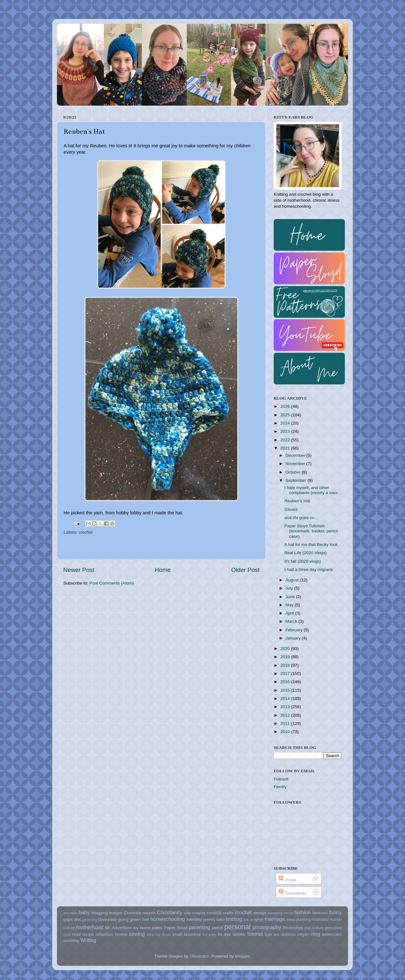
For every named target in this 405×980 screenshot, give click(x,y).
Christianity (170, 912)
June (291, 597)
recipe (88, 934)
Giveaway (107, 919)
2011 (286, 723)
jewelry (209, 920)
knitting (234, 919)
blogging (100, 913)
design (260, 913)
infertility (194, 919)
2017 (286, 674)
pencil (217, 928)
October (294, 472)
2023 (286, 431)
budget (116, 913)
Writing (88, 940)
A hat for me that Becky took (311, 545)
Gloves (291, 509)
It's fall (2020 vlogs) (303, 561)
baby (84, 912)
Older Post (245, 570)
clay (188, 913)
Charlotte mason (140, 913)
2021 (286, 448)
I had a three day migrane (309, 570)
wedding (71, 941)
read (76, 934)
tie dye (224, 934)
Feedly (280, 787)
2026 (286, 406)
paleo (157, 928)
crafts (228, 913)
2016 (286, 682)
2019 (286, 657)
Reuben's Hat (297, 501)
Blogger (242, 956)
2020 (286, 649)
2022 (286, 440)
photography (267, 927)
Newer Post (79, 570)
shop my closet (159, 934)
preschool (333, 928)
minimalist (320, 920)
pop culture (314, 928)
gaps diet (72, 919)
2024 (286, 423)
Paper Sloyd (176, 928)
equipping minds (280, 913)
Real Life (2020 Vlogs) (306, 553)
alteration (70, 913)
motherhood (90, 927)
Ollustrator (199, 956)
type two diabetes (280, 934)
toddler (239, 934)
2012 (286, 715)
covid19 (214, 913)
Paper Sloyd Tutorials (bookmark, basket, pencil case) (311, 531)
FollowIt (281, 779)
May (290, 605)
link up (248, 920)
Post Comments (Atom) (112, 583)
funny (335, 912)
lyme (259, 919)
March (292, 621)
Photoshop (293, 928)
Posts (287, 880)
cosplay (199, 913)
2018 (286, 665)
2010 (286, 732)
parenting (200, 927)
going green (129, 919)
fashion (302, 912)
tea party (209, 934)
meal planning (298, 920)
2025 (286, 415)
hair (146, 919)
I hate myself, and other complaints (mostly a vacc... (313, 490)
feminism (320, 913)
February (295, 630)
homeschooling (168, 919)
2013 (286, 707)
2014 (286, 698)
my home (142, 928)
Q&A (67, 934)
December (296, 455)
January (294, 638)
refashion (104, 934)
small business (186, 934)
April (290, 613)
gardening (90, 920)
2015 (286, 690)
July (290, 588)
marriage (275, 919)
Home (163, 570)
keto (221, 919)
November (296, 464)
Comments (292, 893)
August (293, 580)
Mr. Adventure (118, 928)
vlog (315, 934)
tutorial (255, 934)
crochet (85, 532)
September (296, 480)
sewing (137, 934)
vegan (303, 934)
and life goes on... (301, 518)
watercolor (332, 934)
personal (237, 927)
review (121, 934)
